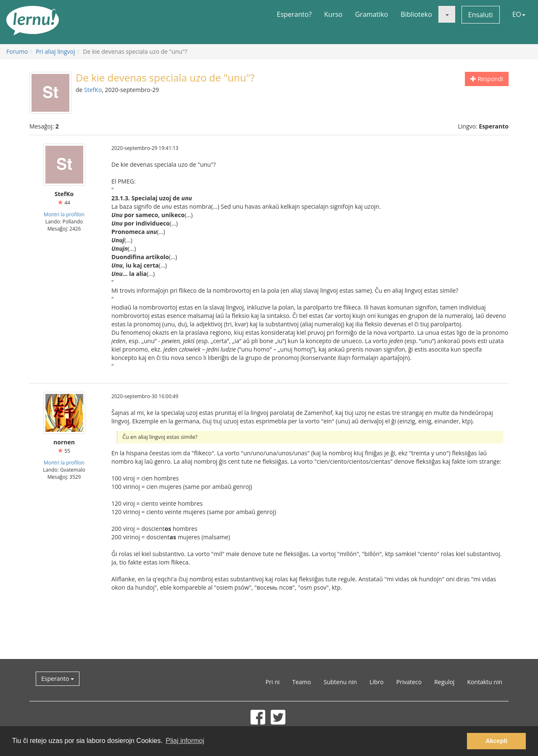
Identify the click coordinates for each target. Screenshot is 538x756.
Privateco (409, 682)
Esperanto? (294, 14)
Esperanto (58, 679)
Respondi (487, 79)
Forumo (17, 51)
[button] (447, 14)
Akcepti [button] (496, 741)
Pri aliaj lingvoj (55, 51)
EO (519, 14)
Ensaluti (481, 15)
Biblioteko (416, 14)
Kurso (333, 14)
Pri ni (273, 682)
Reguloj (444, 682)
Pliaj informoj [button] (185, 741)
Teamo (302, 682)
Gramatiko (372, 14)
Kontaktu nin (485, 682)
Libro (377, 682)
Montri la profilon (64, 214)
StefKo (93, 90)
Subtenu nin (340, 682)
